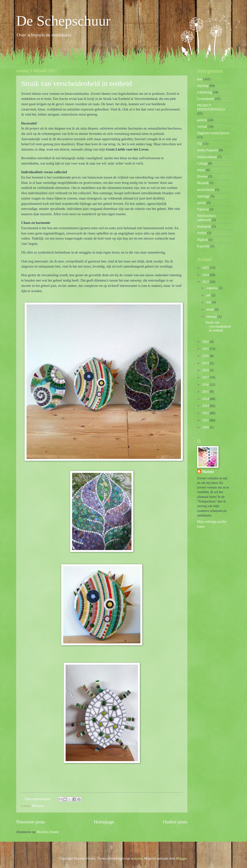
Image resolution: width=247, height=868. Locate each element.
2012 (206, 413)
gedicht (202, 120)
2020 (206, 356)
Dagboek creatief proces (213, 133)
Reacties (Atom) (48, 832)
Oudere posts (175, 822)
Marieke (208, 472)
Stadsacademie (207, 157)
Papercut (203, 209)
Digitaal (202, 240)
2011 (206, 420)
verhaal (202, 127)
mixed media (206, 190)
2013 (206, 406)
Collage (202, 163)
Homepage (104, 822)
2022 (206, 342)
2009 (206, 427)
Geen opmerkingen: (38, 799)
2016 (206, 385)
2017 (206, 377)
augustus (213, 288)
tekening (203, 86)
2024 (206, 275)
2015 (206, 392)
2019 (206, 363)
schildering (204, 92)
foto (200, 79)
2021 (206, 349)
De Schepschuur (63, 21)
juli (209, 295)
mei (209, 302)
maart (210, 309)
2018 (206, 370)
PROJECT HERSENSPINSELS (211, 108)
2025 (206, 268)
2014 (206, 399)
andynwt (137, 858)
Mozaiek (38, 806)
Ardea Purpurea (208, 150)
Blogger (181, 858)
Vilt (200, 144)
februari (212, 317)
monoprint (204, 226)
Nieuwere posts (31, 822)
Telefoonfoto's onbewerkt (207, 218)
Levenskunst (206, 99)
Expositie (203, 246)
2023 (206, 282)
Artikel (202, 233)
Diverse (202, 176)
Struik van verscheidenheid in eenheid (76, 83)
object (201, 170)
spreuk (202, 203)
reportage (203, 196)
